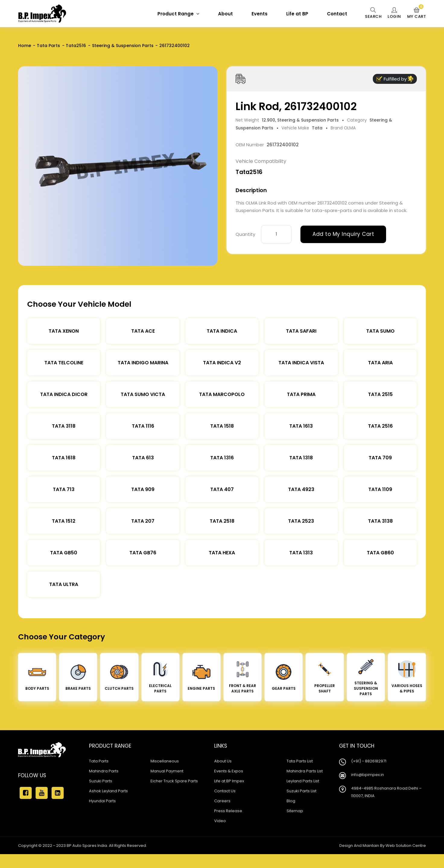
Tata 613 (143, 458)
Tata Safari (301, 331)
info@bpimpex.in (368, 775)
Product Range (178, 14)
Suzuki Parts (101, 781)
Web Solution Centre (406, 846)
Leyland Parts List (303, 781)
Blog (291, 801)
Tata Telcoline (64, 363)
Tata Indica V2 (222, 363)
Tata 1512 (64, 521)
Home (25, 46)
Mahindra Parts (104, 771)
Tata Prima (301, 394)
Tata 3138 (380, 521)
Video (220, 821)
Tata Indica (222, 331)
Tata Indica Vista (301, 363)
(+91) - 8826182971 (369, 761)
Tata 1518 (222, 426)
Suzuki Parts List (301, 791)
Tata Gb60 (380, 553)
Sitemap (295, 811)
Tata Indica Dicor (64, 394)
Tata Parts (48, 46)
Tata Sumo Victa (143, 394)
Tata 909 (143, 489)
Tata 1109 (380, 489)
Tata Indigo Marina (143, 363)
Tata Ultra (64, 584)
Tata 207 (143, 521)
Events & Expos (229, 771)
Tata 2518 (222, 521)
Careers (222, 801)
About (225, 14)
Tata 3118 (64, 426)
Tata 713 (64, 489)
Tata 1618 (64, 458)
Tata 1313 (301, 553)
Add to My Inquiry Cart (343, 234)
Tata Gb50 (64, 553)
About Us (223, 761)
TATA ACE (143, 331)
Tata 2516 (380, 426)
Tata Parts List (300, 761)
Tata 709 (380, 458)
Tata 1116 (143, 426)
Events (260, 14)
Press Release (228, 811)
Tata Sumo (380, 331)
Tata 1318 (301, 458)
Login (394, 13)
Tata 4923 (301, 489)
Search (373, 13)
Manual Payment (167, 771)
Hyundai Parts (102, 801)
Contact (337, 14)
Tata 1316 (222, 458)
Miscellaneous (165, 761)
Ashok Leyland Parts (108, 791)
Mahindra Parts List (305, 771)
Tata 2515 (380, 394)
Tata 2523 (301, 521)
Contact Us (225, 791)
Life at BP (297, 14)
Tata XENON (64, 331)
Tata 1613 (301, 426)
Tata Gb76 (143, 553)
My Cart (417, 13)
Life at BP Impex (229, 781)
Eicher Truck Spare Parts (174, 781)
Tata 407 (222, 489)
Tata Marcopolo (222, 394)
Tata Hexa (222, 553)
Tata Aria (380, 363)
